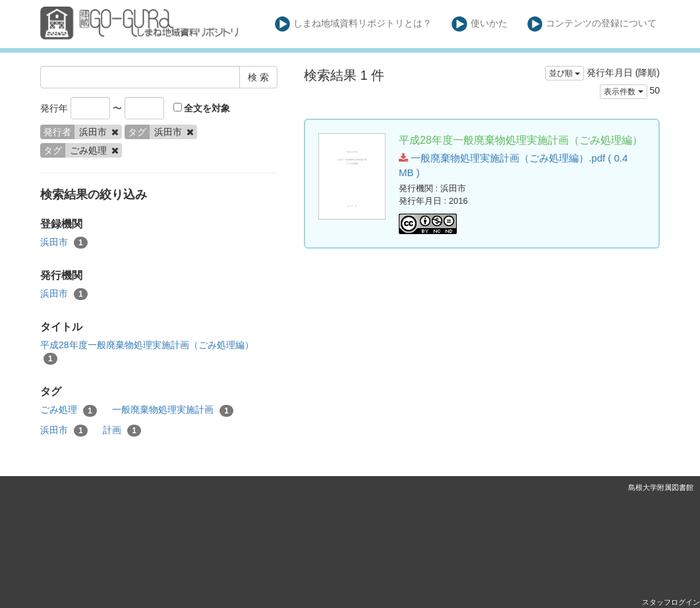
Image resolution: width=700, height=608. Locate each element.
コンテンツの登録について (592, 24)
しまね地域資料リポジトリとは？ (354, 24)
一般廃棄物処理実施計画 (173, 410)
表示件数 (623, 92)
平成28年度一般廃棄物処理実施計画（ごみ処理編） (147, 352)
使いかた (480, 24)
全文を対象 (202, 108)
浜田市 (64, 243)
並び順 (565, 73)
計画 (122, 431)
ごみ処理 (69, 410)
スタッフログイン (671, 602)
